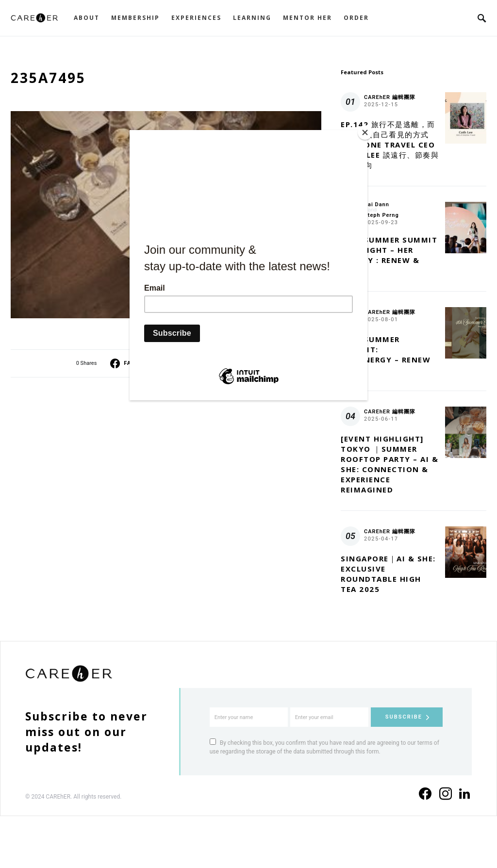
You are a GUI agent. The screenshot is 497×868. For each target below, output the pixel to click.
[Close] (365, 132)
